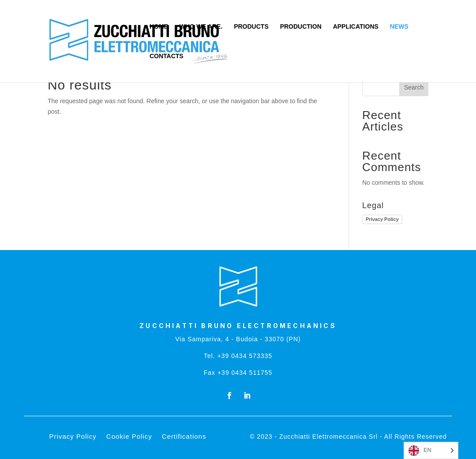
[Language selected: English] (431, 450)
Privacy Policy (382, 219)
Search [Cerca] (414, 87)
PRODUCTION (301, 27)
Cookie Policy (129, 437)
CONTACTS (167, 56)
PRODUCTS (251, 27)
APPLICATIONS (356, 27)
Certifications (184, 437)
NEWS (399, 27)
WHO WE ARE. (201, 27)
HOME (159, 27)
